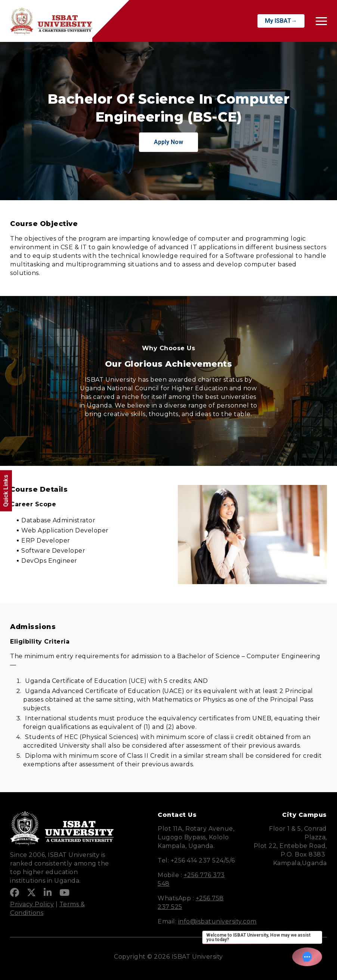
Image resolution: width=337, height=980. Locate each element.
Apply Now (168, 142)
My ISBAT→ (281, 21)
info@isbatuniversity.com (217, 921)
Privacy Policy (32, 904)
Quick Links (6, 491)
